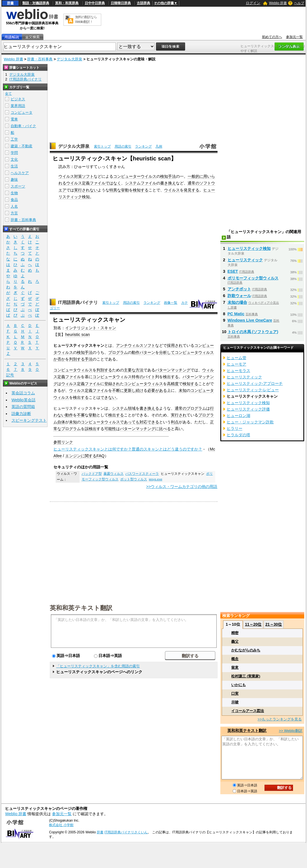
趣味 (14, 180)
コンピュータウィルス (194, 352)
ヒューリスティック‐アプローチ (255, 383)
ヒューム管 (237, 358)
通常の (193, 183)
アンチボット (239, 289)
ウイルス (172, 190)
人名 (14, 206)
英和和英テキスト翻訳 (81, 608)
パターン (147, 352)
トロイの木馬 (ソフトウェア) (253, 332)
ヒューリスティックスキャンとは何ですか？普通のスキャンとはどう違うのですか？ (128, 449)
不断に (118, 390)
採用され (175, 345)
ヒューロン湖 (238, 416)
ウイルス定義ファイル (86, 183)
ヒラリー (235, 428)
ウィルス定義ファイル (81, 384)
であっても (130, 422)
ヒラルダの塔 (238, 435)
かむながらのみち (246, 650)
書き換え (168, 183)
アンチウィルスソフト (136, 345)
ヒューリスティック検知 (249, 248)
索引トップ (102, 146)
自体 (61, 422)
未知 (183, 390)
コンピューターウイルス (135, 176)
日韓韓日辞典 (121, 3)
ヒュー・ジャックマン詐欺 (250, 422)
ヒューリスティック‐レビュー (253, 390)
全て (8, 94)
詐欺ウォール (239, 296)
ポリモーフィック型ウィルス (253, 278)
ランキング (143, 146)
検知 (164, 176)
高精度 (173, 384)
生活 (14, 166)
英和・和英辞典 (67, 3)
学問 (14, 153)
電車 (14, 119)
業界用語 (18, 106)
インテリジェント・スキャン (91, 328)
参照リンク (63, 442)
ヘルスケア (20, 173)
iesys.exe (155, 479)
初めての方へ (272, 37)
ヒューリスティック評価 (248, 409)
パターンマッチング (173, 370)
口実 (235, 693)
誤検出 (91, 429)
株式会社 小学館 (61, 825)
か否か (59, 359)
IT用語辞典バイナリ (78, 303)
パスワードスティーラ (142, 474)
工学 (14, 139)
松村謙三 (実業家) (246, 676)
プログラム (118, 352)
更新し (130, 390)
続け (140, 390)
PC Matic (236, 314)
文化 (14, 159)
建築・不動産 (22, 146)
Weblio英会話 (23, 400)
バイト (149, 377)
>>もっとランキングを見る (280, 719)
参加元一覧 (294, 37)
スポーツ (18, 186)
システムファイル (141, 183)
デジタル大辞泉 (69, 59)
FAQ (101, 456)
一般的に (195, 176)
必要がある (157, 390)
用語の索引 (123, 146)
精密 (235, 633)
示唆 (235, 702)
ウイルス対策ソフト (76, 176)
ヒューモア (237, 364)
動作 (136, 352)
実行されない (86, 190)
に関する (89, 456)
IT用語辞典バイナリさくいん (126, 832)
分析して (167, 352)
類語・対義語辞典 (36, 3)
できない (108, 397)
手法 (172, 176)
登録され (112, 384)
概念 (235, 659)
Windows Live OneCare (250, 320)
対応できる (149, 422)
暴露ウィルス (114, 474)
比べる (165, 429)
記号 (10, 375)
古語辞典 (143, 3)
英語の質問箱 (23, 407)
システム (120, 408)
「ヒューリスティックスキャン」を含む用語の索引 (98, 666)
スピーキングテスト (29, 420)
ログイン (253, 3)
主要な (130, 370)
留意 (235, 667)
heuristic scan (77, 335)
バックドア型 (92, 474)
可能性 (110, 429)
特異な (115, 190)
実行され (179, 415)
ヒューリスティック (245, 260)
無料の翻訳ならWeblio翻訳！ (86, 19)
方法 (140, 370)
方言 (14, 213)
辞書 (10, 3)
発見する (192, 190)
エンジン (73, 456)
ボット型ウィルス (134, 479)
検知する (141, 190)
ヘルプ (299, 3)
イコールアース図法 (248, 711)
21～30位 (274, 624)
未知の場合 (237, 302)
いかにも (238, 685)
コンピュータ (22, 112)
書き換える (149, 408)
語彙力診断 (21, 414)
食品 (14, 200)
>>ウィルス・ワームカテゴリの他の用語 (182, 487)
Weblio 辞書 (278, 3)
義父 (235, 641)
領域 (132, 408)
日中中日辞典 (95, 3)
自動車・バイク (23, 126)
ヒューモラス (238, 371)
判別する (77, 359)
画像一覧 (171, 303)
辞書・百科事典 (40, 59)
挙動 (125, 190)
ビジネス (18, 99)
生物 (14, 193)
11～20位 (253, 624)
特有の (138, 377)
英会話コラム (23, 393)
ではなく (113, 183)
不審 (81, 415)
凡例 (159, 146)
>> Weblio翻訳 (291, 731)
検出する (171, 377)
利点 (175, 422)
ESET (233, 271)
